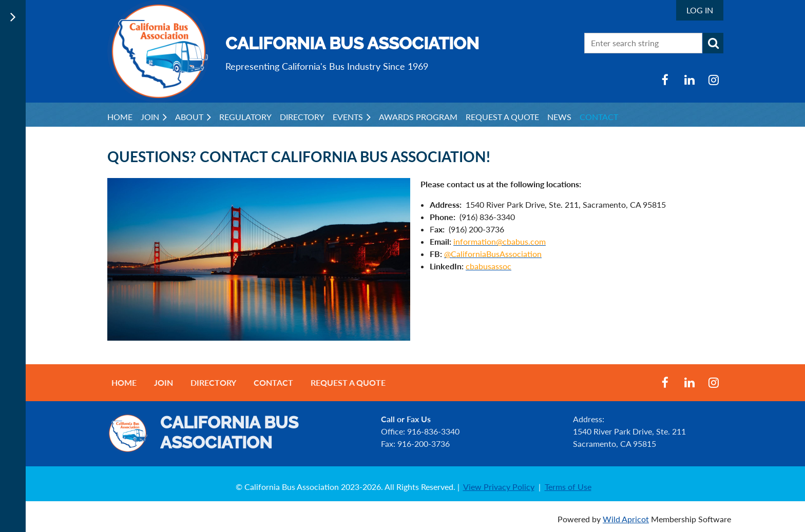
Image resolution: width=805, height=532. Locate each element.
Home (124, 382)
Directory (213, 382)
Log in (700, 10)
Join (164, 382)
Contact (273, 382)
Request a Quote (348, 382)
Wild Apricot (626, 519)
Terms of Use (568, 487)
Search (713, 43)
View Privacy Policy (499, 487)
